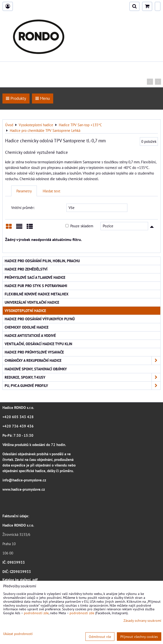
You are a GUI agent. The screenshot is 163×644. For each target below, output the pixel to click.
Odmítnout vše (100, 637)
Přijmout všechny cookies (139, 637)
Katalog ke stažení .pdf (20, 580)
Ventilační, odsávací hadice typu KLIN (38, 344)
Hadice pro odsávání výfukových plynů (40, 319)
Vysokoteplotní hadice (25, 311)
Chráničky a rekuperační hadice (82, 360)
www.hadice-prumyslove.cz (24, 489)
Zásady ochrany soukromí (142, 620)
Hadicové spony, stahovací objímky (36, 369)
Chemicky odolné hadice (27, 327)
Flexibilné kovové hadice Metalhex (37, 294)
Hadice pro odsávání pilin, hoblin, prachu (42, 261)
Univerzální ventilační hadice (32, 302)
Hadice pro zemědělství (26, 269)
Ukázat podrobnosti (18, 634)
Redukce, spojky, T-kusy (82, 377)
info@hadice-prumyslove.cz (24, 480)
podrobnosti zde (36, 613)
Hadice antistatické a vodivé (30, 335)
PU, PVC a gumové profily (82, 386)
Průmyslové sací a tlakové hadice (35, 277)
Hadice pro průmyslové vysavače (34, 352)
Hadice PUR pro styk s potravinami (36, 286)
